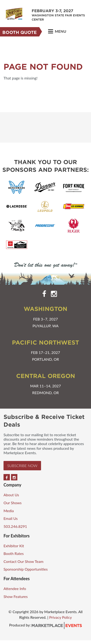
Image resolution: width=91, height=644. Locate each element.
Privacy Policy (61, 617)
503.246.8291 (15, 526)
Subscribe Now (22, 466)
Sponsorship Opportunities (26, 569)
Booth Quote (20, 32)
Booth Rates (14, 553)
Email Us (11, 518)
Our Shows (13, 503)
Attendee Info (15, 588)
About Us (11, 495)
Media (9, 511)
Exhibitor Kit (14, 546)
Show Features (16, 596)
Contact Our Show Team (23, 561)
